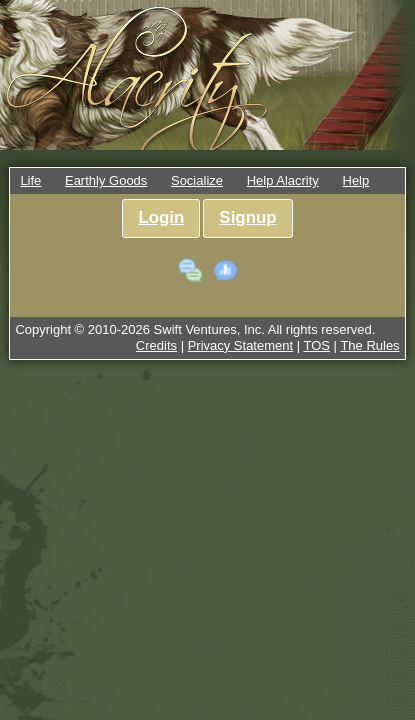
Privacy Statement (241, 345)
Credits (156, 345)
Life (30, 180)
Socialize (197, 180)
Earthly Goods (106, 180)
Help (356, 180)
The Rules (369, 345)
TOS (317, 345)
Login (161, 217)
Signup (247, 217)
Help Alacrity (283, 180)
